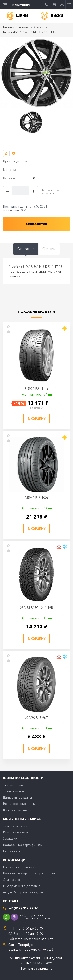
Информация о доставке (22, 886)
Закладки (10, 838)
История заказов (15, 832)
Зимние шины (13, 791)
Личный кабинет (15, 826)
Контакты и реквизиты (20, 867)
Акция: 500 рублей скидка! (23, 892)
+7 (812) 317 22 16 (23, 908)
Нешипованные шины (19, 804)
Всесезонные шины (17, 810)
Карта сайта (12, 851)
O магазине (11, 880)
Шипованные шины (17, 797)
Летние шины (13, 785)
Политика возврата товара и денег (29, 873)
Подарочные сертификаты (23, 845)
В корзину (37, 419)
